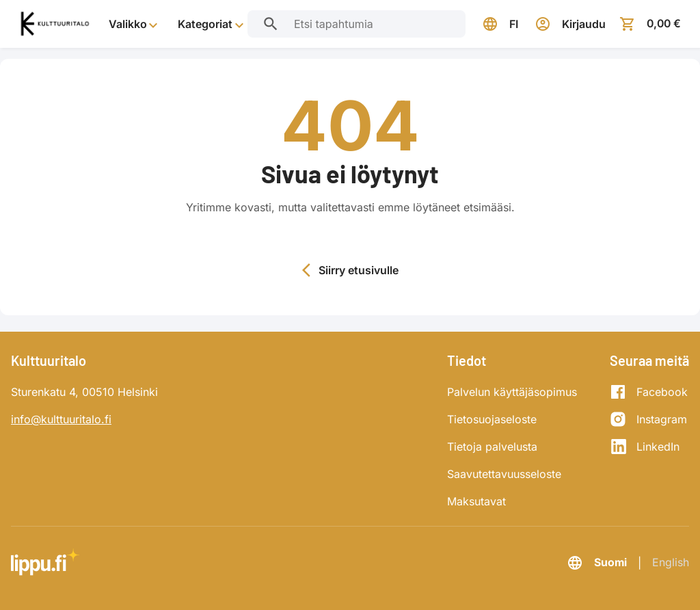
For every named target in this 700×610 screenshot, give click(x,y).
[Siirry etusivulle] (54, 24)
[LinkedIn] (649, 447)
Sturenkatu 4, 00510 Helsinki (84, 392)
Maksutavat (476, 501)
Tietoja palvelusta (492, 447)
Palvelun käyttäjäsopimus (512, 392)
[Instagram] (649, 419)
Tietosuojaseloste (492, 419)
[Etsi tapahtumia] (270, 24)
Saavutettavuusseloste (504, 474)
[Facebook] (649, 392)
